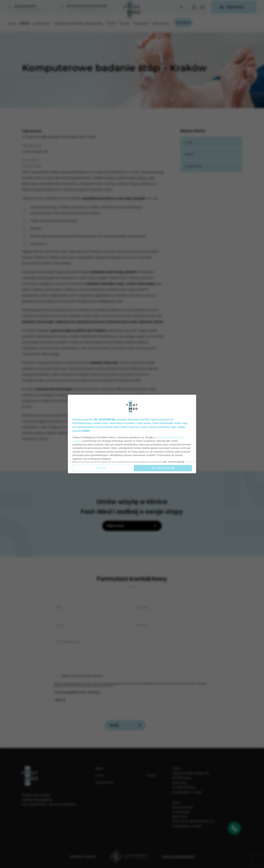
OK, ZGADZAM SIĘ (163, 468)
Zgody (101, 468)
